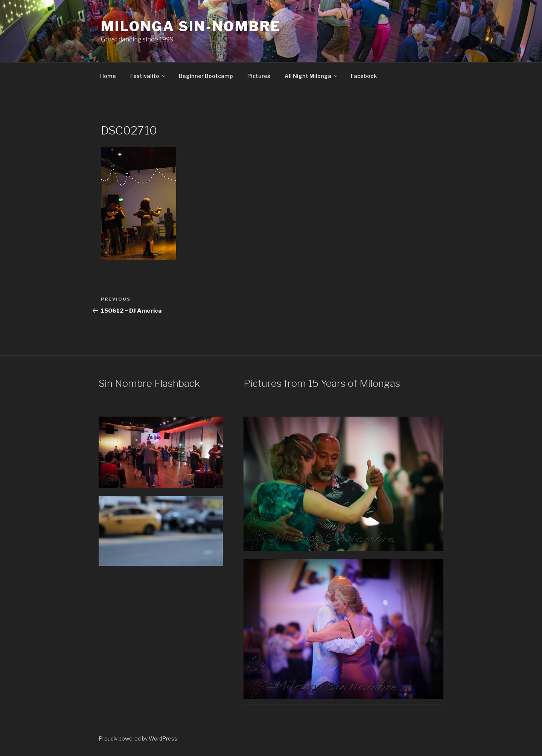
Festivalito (148, 76)
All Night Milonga (311, 76)
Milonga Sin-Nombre (191, 26)
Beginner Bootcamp (206, 76)
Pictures (259, 76)
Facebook (364, 76)
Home (108, 76)
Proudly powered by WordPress (138, 738)
